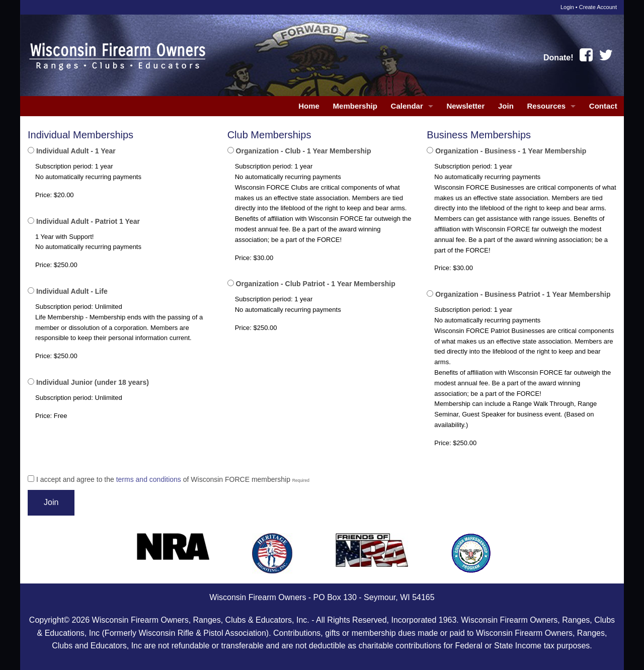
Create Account (598, 7)
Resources (546, 106)
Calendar (407, 106)
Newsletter (465, 106)
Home (309, 106)
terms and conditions (149, 479)
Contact (603, 106)
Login (567, 7)
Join (506, 106)
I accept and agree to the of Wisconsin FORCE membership (169, 479)
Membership (355, 106)
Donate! (558, 58)
